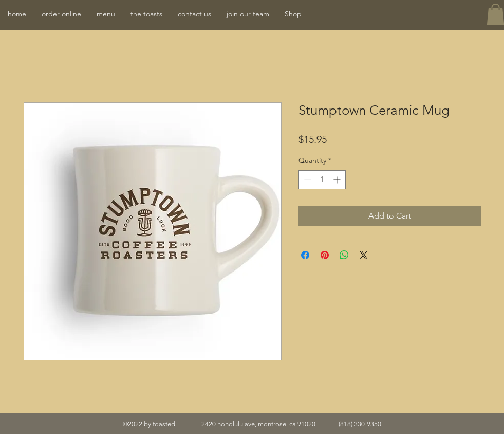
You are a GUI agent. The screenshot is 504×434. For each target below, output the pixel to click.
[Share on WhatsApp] (344, 255)
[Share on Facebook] (305, 255)
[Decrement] (306, 180)
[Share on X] (364, 255)
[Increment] (338, 180)
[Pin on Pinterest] (325, 255)
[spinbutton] (322, 180)
